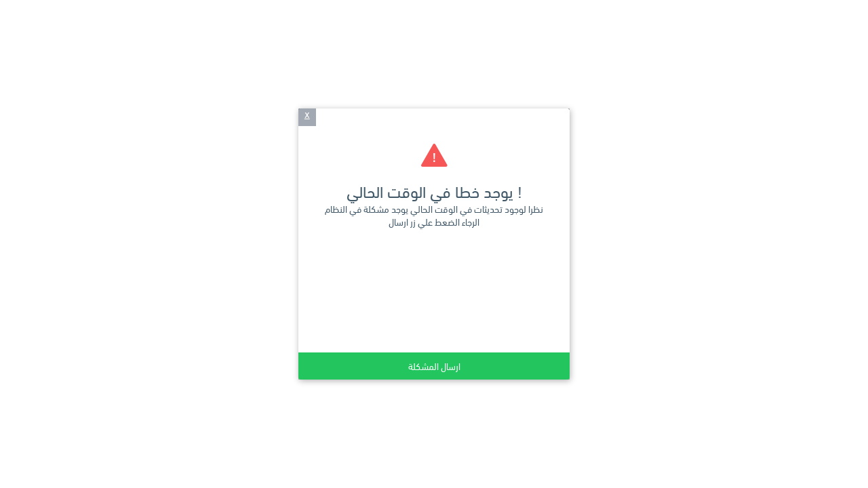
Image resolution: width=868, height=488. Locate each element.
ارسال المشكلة (434, 366)
